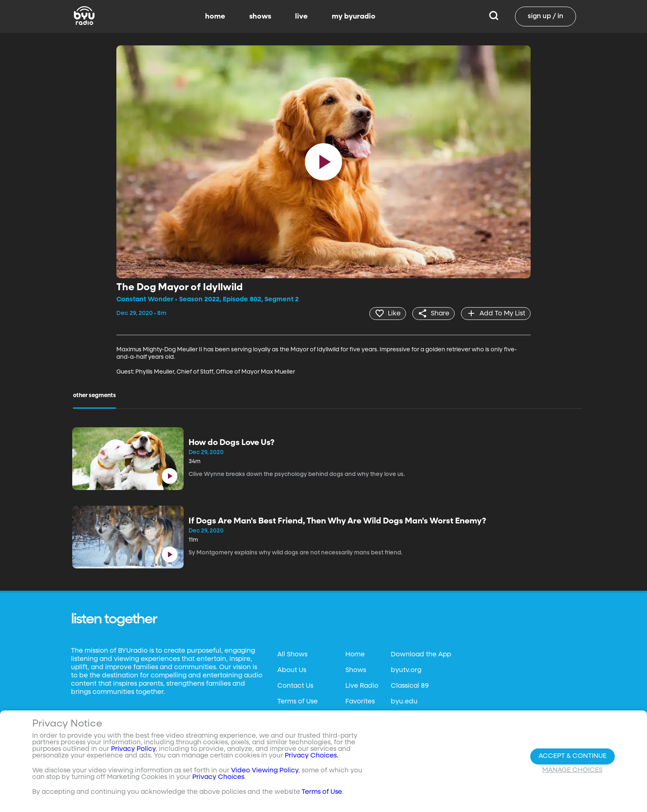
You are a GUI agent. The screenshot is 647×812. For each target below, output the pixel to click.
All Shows (292, 655)
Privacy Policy (133, 749)
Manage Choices (572, 770)
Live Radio (362, 686)
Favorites (360, 702)
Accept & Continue (573, 756)
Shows (356, 670)
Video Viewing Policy (265, 771)
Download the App (421, 655)
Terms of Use (298, 702)
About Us (292, 670)
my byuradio (354, 17)
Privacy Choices (218, 777)
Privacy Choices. (312, 756)
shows (260, 17)
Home (355, 655)
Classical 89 (410, 686)
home (215, 17)
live (301, 17)
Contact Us (295, 686)
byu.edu (404, 702)
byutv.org (406, 670)
